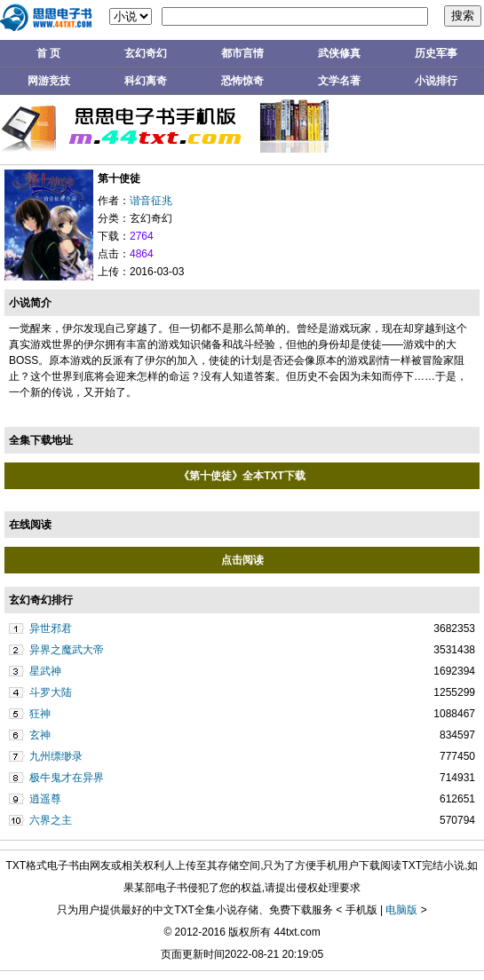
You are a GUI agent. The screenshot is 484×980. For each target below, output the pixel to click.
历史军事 (436, 53)
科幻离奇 (146, 81)
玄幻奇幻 (146, 53)
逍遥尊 (45, 799)
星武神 (45, 671)
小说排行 (436, 81)
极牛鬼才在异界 (67, 778)
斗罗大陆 (51, 692)
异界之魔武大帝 (67, 650)
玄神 (40, 735)
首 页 (48, 53)
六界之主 (51, 820)
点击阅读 (242, 560)
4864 (142, 254)
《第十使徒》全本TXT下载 (242, 476)
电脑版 (401, 910)
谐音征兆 (151, 201)
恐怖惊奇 (242, 81)
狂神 (40, 714)
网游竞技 (49, 81)
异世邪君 (51, 628)
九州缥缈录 (56, 756)
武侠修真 (339, 53)
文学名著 (339, 81)
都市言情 (242, 53)
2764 (142, 236)
